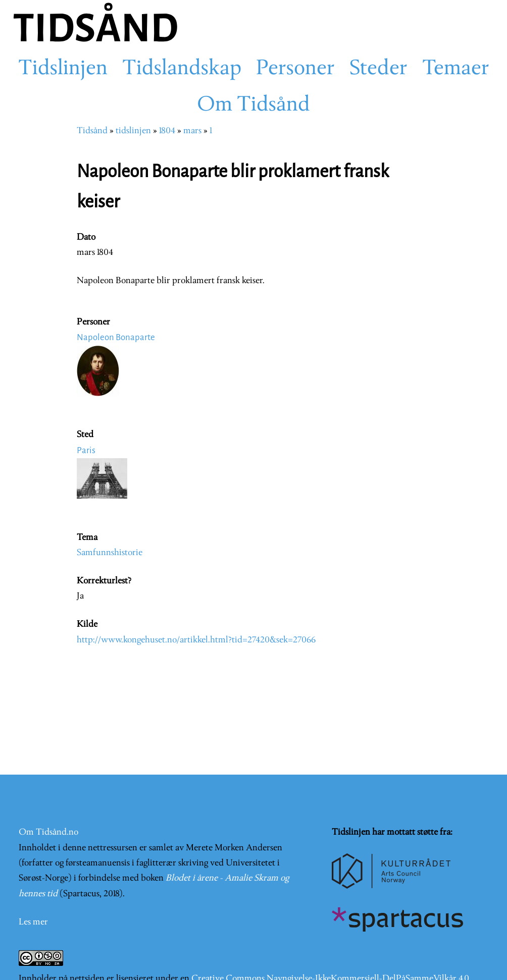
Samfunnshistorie (110, 553)
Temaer (456, 69)
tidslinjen (133, 131)
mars (192, 131)
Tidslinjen (63, 69)
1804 (167, 131)
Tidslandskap (182, 69)
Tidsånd (92, 131)
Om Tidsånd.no (48, 832)
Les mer (33, 922)
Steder (378, 69)
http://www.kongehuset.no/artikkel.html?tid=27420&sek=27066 (196, 640)
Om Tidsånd (253, 105)
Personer (295, 69)
